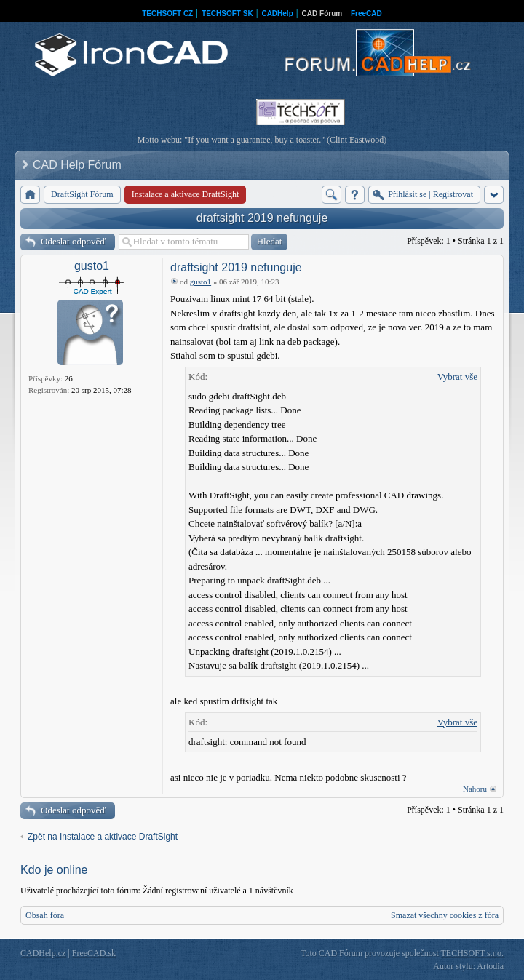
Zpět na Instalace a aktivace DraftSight (103, 837)
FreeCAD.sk (94, 953)
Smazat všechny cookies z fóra (445, 915)
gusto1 (92, 266)
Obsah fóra (45, 915)
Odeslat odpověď (74, 241)
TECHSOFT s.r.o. (472, 953)
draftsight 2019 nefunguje (262, 218)
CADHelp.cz (43, 953)
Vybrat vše (457, 377)
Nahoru (475, 789)
